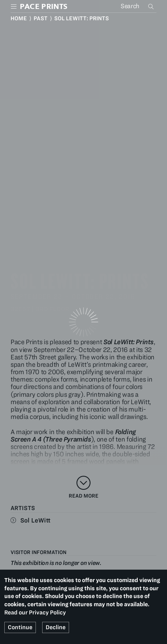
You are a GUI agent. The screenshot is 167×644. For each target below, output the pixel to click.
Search (152, 6)
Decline (56, 627)
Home (19, 18)
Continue (20, 627)
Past (41, 18)
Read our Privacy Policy (35, 612)
